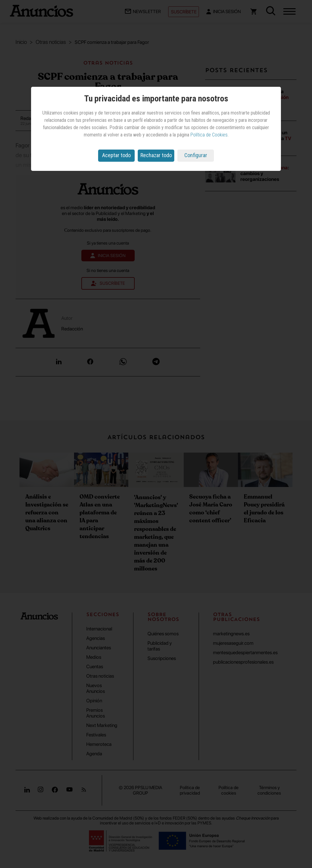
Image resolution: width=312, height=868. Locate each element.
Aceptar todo (116, 155)
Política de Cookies (209, 135)
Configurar (196, 155)
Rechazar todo (156, 155)
